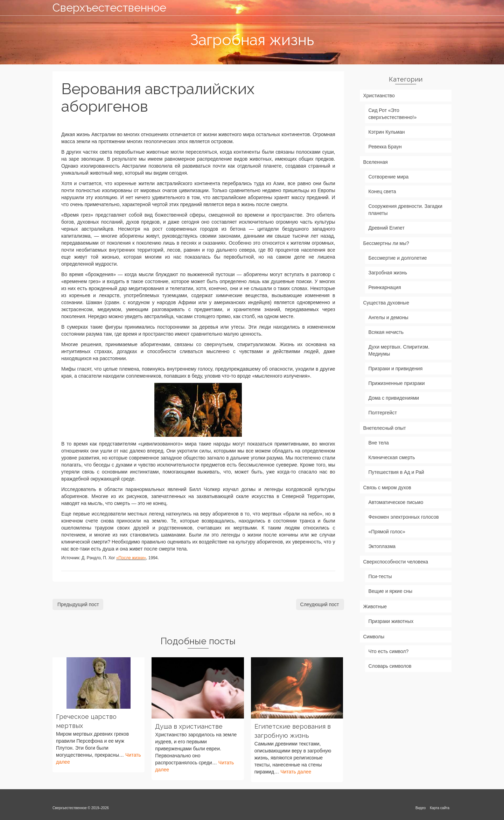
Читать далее (296, 772)
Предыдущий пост (78, 604)
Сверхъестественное (109, 8)
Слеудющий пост (320, 604)
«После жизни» (131, 558)
